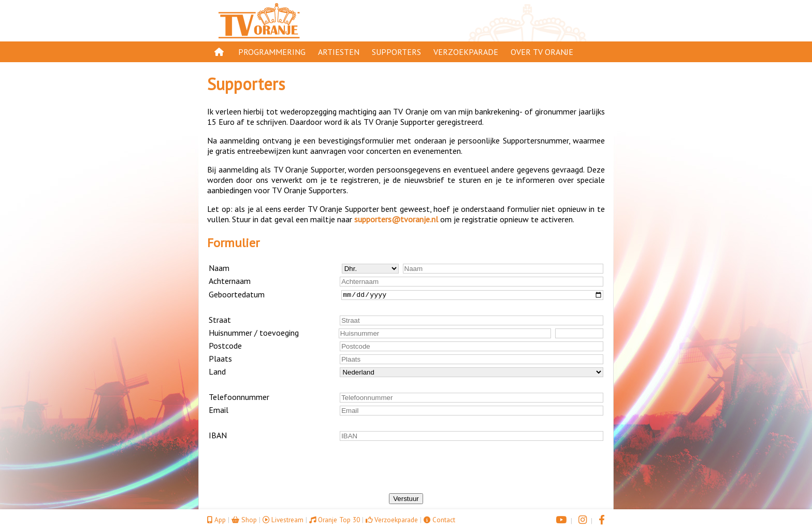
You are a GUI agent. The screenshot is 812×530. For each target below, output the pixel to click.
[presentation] (406, 473)
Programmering (272, 52)
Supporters (396, 52)
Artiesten (339, 52)
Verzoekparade (466, 52)
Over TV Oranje (542, 52)
